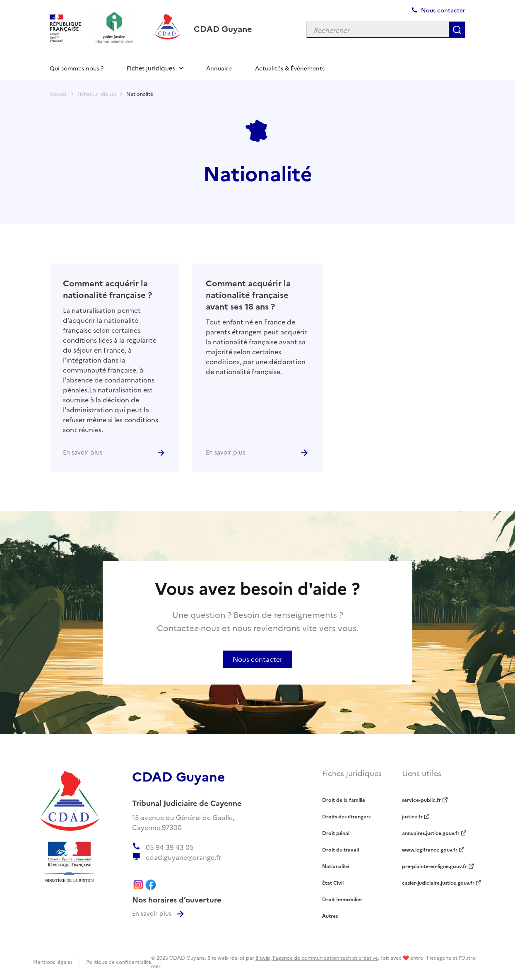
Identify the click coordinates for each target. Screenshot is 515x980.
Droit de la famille (344, 800)
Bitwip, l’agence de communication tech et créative (317, 957)
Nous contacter (257, 659)
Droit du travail (341, 849)
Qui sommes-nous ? (77, 68)
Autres (330, 916)
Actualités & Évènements (290, 68)
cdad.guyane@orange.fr (183, 857)
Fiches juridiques (97, 93)
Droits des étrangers (346, 816)
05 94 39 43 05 (170, 847)
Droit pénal (336, 833)
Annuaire (219, 68)
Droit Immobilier (342, 899)
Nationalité (140, 93)
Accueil (59, 93)
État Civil (333, 882)
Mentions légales (53, 962)
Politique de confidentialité (119, 962)
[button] (155, 68)
